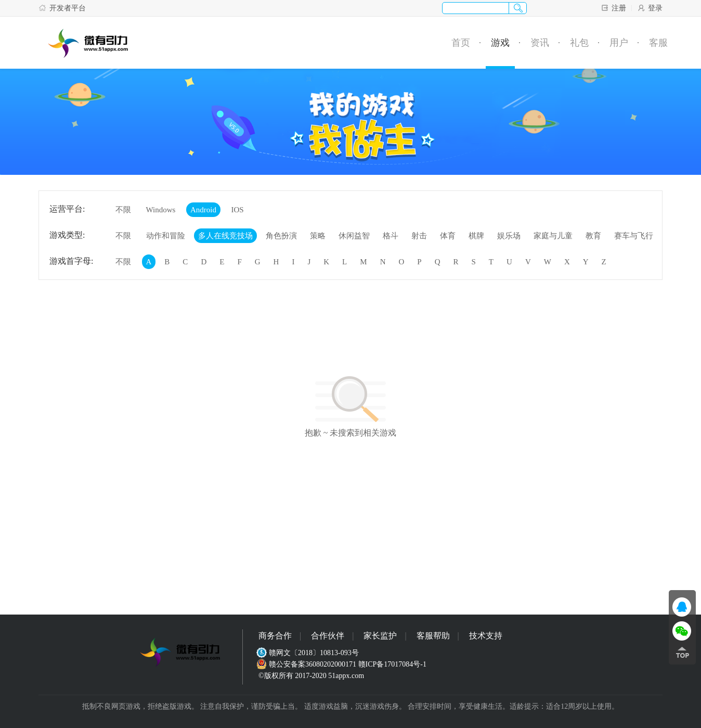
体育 (448, 236)
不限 (123, 210)
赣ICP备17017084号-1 (392, 664)
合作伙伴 (328, 636)
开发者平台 (62, 8)
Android (203, 210)
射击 (419, 236)
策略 (318, 236)
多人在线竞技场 (225, 236)
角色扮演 (281, 236)
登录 (650, 8)
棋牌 (476, 236)
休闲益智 (354, 236)
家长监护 (380, 636)
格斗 (391, 236)
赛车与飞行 (634, 236)
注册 (613, 8)
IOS (237, 210)
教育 (593, 236)
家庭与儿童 (553, 236)
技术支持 (486, 636)
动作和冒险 (166, 236)
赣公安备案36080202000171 (307, 664)
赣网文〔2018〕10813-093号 (309, 653)
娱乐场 (509, 236)
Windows (161, 210)
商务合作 (275, 636)
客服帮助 (433, 636)
